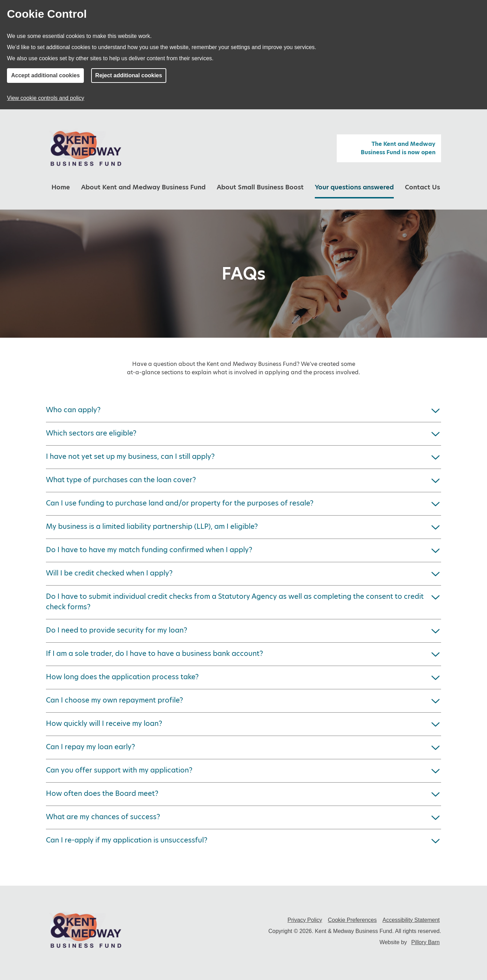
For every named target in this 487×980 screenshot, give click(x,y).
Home (61, 187)
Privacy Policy (305, 920)
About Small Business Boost (260, 187)
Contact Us (422, 187)
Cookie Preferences (353, 920)
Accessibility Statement (411, 920)
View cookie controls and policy (46, 98)
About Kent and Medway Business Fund (143, 187)
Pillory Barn (425, 942)
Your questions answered (354, 187)
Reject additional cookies (129, 75)
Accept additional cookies (45, 75)
